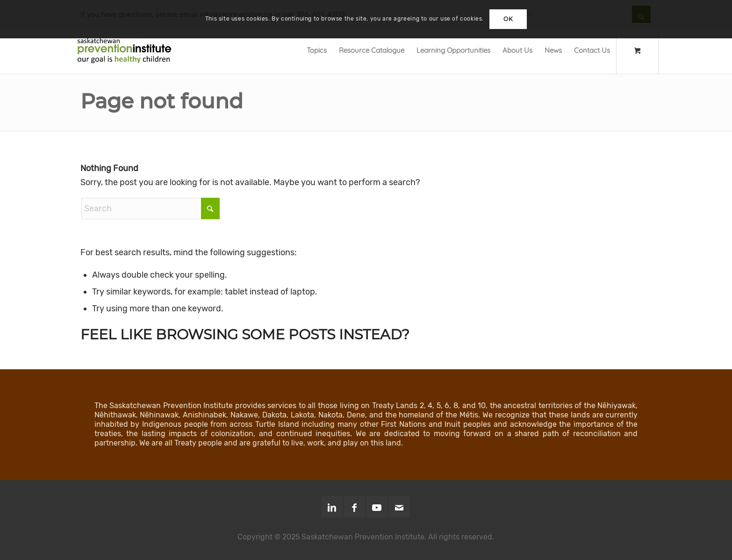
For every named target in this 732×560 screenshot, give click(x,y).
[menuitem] (317, 50)
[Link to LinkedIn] (332, 507)
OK (508, 19)
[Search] (151, 208)
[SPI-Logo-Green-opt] (124, 50)
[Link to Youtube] (377, 507)
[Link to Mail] (399, 507)
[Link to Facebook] (354, 507)
